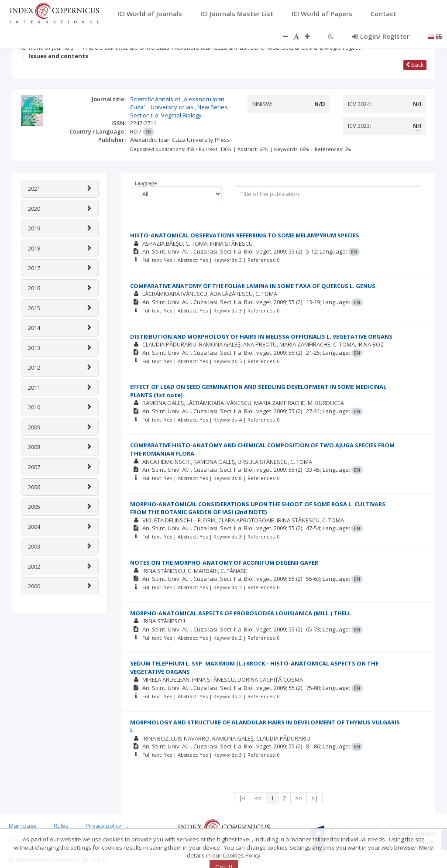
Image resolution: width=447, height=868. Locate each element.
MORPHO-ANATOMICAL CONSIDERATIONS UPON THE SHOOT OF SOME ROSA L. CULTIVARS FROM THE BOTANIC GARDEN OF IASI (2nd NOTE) (258, 508)
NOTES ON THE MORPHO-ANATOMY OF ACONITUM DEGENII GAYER (224, 563)
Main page (23, 826)
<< (258, 798)
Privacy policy (103, 826)
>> (299, 798)
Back (415, 65)
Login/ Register (381, 36)
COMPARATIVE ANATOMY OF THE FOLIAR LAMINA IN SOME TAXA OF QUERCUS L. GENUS (253, 286)
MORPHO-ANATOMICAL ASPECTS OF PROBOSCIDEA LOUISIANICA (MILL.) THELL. (241, 613)
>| (315, 798)
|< (242, 798)
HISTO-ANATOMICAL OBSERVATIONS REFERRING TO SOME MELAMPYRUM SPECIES (245, 235)
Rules (61, 826)
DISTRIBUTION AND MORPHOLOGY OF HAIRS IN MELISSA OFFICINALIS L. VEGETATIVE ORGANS (261, 336)
